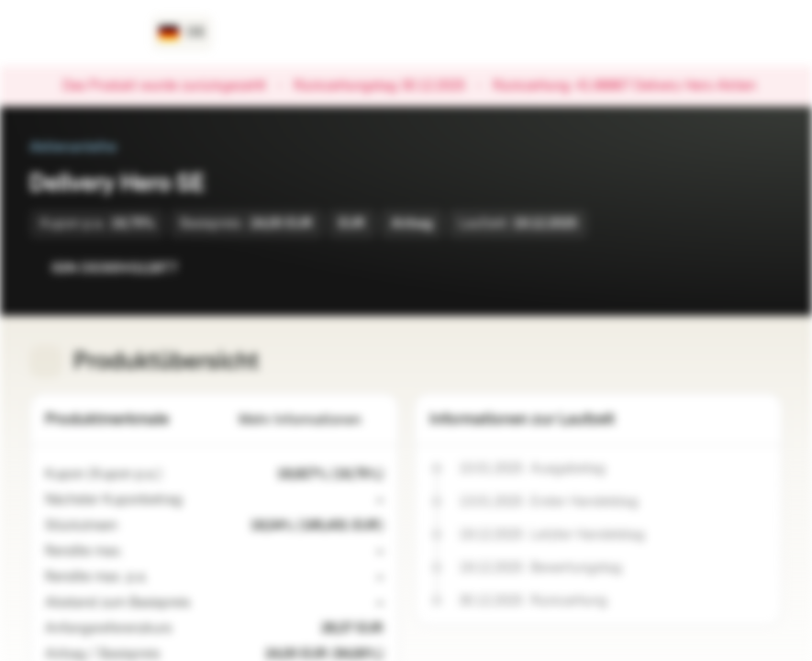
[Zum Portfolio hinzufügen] (764, 268)
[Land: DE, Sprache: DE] (182, 33)
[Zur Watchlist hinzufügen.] (728, 268)
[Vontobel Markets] (79, 33)
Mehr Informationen (311, 420)
